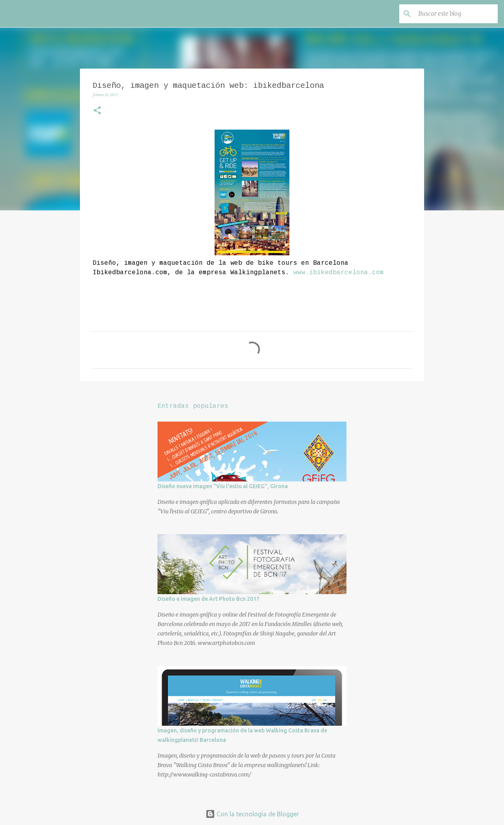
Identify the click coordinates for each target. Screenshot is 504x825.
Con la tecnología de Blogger (252, 814)
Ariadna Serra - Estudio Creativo (115, 13)
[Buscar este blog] (456, 14)
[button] (97, 111)
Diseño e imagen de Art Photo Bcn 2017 (208, 599)
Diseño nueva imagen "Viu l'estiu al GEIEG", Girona (223, 486)
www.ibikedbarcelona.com (339, 273)
